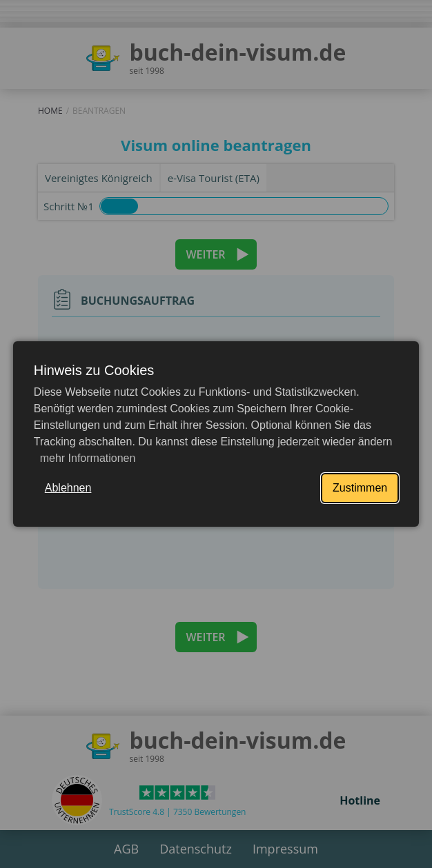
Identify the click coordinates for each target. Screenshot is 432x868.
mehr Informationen (86, 458)
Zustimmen (360, 488)
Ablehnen (68, 488)
